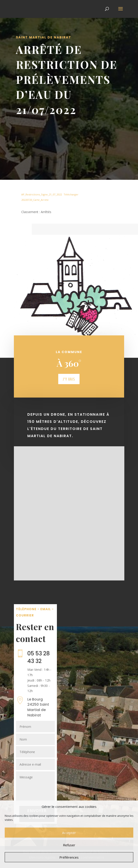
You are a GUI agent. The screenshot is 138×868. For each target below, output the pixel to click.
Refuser (69, 845)
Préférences (69, 857)
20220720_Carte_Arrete (35, 200)
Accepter (69, 833)
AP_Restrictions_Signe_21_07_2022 (42, 194)
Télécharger (71, 194)
